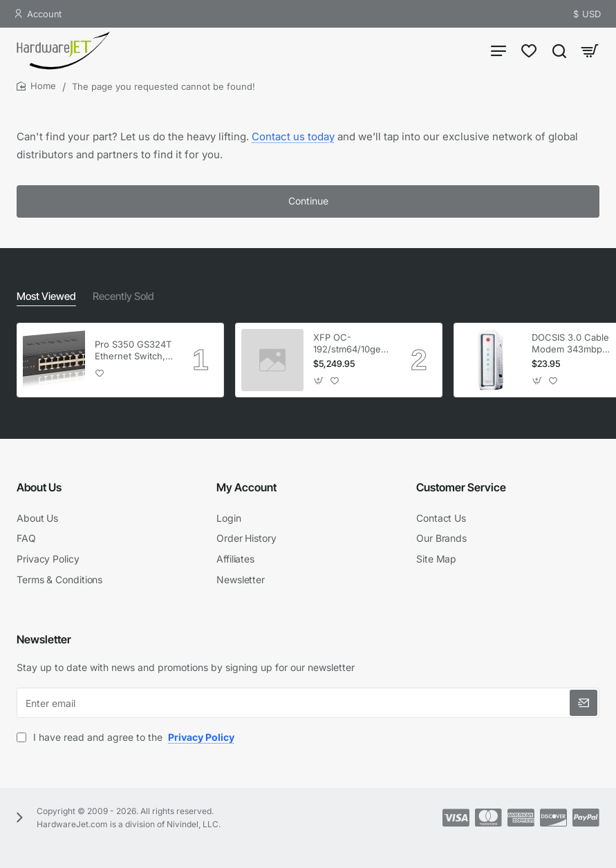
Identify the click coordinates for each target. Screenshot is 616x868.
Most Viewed (45, 300)
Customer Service (461, 491)
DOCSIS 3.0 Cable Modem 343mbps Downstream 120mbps (570, 347)
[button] (100, 377)
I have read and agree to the (127, 737)
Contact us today (293, 143)
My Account (246, 491)
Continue (308, 208)
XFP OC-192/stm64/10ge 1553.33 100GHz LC (348, 347)
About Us (39, 491)
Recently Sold (119, 300)
